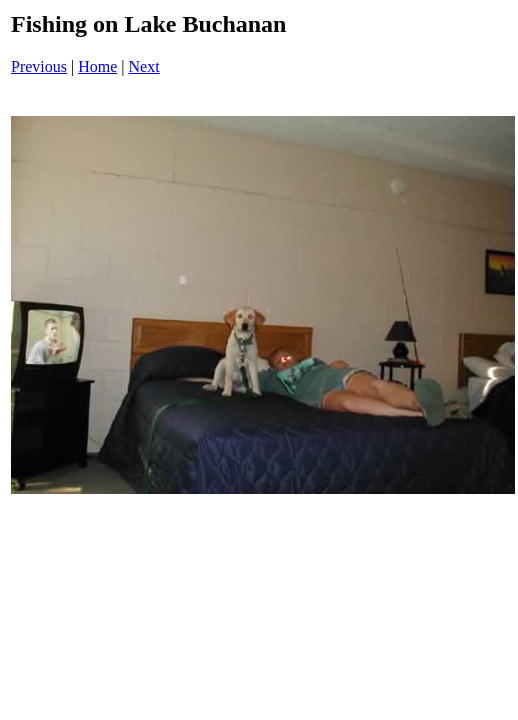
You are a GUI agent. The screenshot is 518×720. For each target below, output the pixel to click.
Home (97, 66)
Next (144, 66)
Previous (39, 66)
